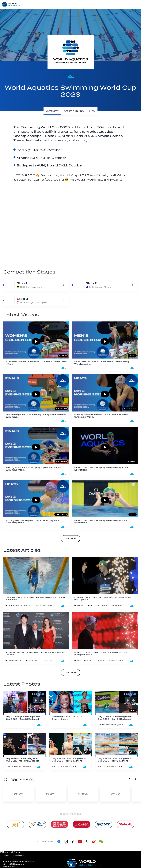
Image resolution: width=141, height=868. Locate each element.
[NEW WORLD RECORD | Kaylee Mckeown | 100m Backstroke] (105, 452)
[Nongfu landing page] (59, 824)
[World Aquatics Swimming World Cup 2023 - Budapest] (36, 300)
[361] (15, 824)
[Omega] (82, 824)
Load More (71, 539)
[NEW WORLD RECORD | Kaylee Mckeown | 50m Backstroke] (105, 505)
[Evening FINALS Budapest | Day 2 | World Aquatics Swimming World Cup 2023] (36, 452)
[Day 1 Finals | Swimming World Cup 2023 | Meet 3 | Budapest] (25, 751)
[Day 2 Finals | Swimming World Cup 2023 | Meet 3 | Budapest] (116, 709)
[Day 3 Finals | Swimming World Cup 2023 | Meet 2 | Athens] (70, 751)
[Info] (92, 111)
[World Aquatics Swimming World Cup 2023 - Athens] (105, 285)
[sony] (104, 824)
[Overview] (52, 111)
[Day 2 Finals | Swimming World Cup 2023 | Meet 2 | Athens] (116, 751)
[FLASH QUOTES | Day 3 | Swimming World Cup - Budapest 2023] (105, 638)
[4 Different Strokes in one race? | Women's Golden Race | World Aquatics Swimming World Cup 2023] (36, 346)
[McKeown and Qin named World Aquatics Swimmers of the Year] (36, 638)
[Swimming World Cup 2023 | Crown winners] (70, 709)
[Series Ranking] (74, 111)
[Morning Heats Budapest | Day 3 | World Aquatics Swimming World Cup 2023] (105, 399)
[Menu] (136, 4)
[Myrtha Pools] (37, 824)
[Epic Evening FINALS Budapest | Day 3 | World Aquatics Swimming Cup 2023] (36, 399)
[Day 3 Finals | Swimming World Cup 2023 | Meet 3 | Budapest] (25, 709)
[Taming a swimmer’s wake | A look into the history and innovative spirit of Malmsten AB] (36, 583)
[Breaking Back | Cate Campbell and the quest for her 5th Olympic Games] (105, 583)
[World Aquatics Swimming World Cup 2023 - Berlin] (36, 285)
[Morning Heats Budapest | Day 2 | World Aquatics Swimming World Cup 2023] (36, 505)
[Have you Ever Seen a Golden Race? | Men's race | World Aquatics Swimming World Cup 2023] (105, 346)
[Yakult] (126, 824)
